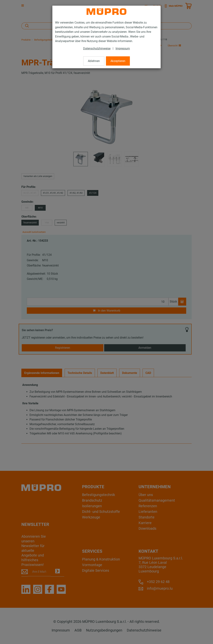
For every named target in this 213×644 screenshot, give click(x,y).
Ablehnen (94, 61)
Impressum (123, 48)
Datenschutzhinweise (97, 48)
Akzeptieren (118, 61)
